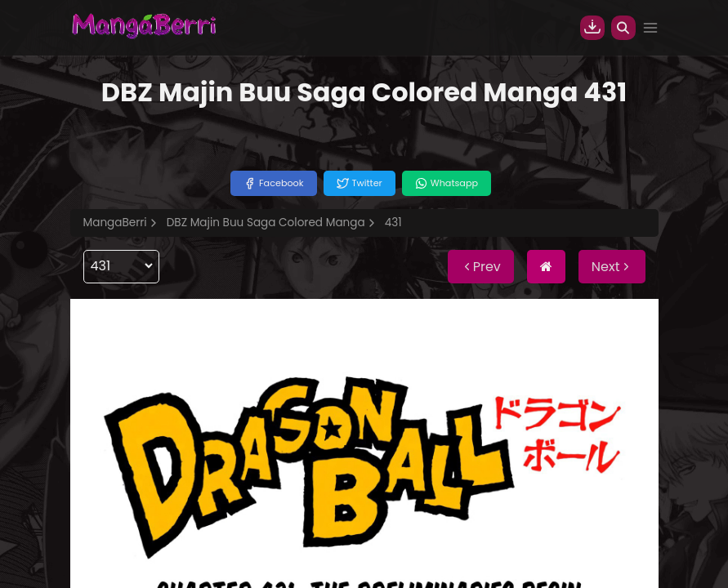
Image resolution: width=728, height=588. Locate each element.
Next (612, 267)
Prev (481, 267)
